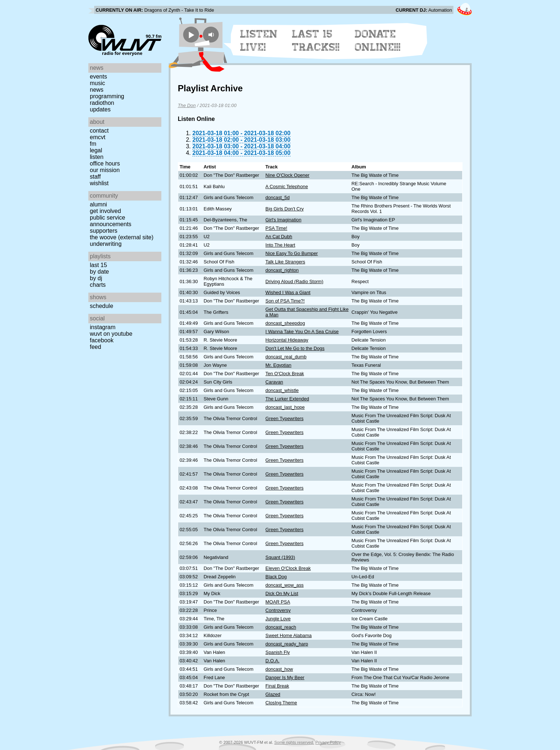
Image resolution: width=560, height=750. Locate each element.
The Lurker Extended (287, 399)
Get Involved (105, 211)
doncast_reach (281, 627)
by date (99, 272)
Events (98, 77)
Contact (99, 131)
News (97, 90)
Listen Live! (259, 41)
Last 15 (98, 265)
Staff (95, 177)
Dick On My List (282, 593)
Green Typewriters (284, 418)
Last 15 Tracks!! (316, 41)
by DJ (96, 278)
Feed (95, 347)
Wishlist (99, 183)
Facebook (102, 340)
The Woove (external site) (122, 237)
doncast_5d (277, 197)
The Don (187, 105)
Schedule (101, 306)
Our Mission (105, 170)
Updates (100, 109)
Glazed (273, 694)
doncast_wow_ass (285, 585)
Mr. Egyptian (278, 365)
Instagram (103, 327)
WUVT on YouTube (111, 334)
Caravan (274, 382)
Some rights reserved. (294, 742)
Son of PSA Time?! (285, 301)
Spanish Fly (278, 652)
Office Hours (105, 163)
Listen (97, 157)
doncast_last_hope (285, 407)
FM (93, 144)
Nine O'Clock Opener (287, 175)
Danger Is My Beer (285, 677)
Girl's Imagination (283, 220)
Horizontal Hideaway (287, 340)
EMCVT (98, 137)
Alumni (98, 204)
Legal (96, 150)
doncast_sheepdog (285, 323)
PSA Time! (276, 228)
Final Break (277, 686)
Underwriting (106, 244)
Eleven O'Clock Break (288, 568)
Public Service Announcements (111, 221)
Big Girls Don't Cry (285, 209)
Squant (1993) (280, 557)
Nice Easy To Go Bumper (291, 253)
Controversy (278, 610)
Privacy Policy (328, 742)
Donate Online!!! (378, 41)
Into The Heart (280, 245)
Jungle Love (278, 619)
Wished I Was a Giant (288, 292)
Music (97, 83)
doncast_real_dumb (286, 357)
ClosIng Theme (281, 703)
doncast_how (279, 669)
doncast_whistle (282, 390)
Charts (98, 285)
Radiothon (102, 103)
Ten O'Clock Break (285, 374)
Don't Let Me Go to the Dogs (295, 348)
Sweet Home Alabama (289, 635)
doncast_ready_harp (287, 644)
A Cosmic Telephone (287, 186)
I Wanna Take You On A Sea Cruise (302, 332)
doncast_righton (282, 270)
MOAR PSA (278, 602)
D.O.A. (272, 661)
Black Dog (276, 577)
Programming (107, 96)
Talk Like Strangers (285, 262)
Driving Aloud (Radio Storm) (294, 281)
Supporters (104, 231)
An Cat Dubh (279, 237)
